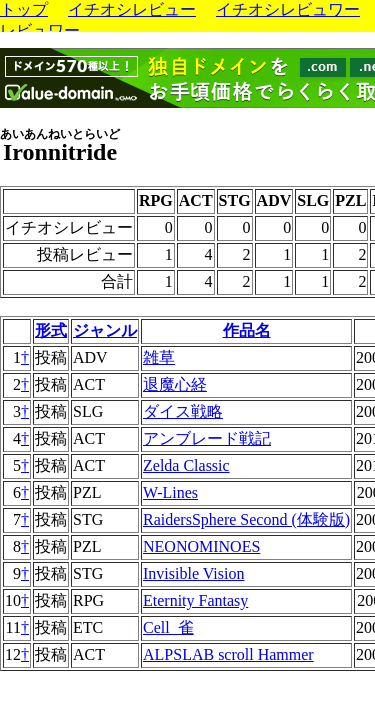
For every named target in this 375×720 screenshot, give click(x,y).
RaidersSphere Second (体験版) (246, 519)
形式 (51, 330)
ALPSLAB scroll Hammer (228, 654)
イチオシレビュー (132, 9)
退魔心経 (175, 384)
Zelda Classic (186, 465)
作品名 (247, 330)
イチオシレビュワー (288, 9)
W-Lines (170, 492)
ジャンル (105, 330)
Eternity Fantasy (195, 600)
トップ (24, 9)
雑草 (159, 357)
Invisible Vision (193, 573)
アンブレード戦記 (207, 438)
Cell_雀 (168, 627)
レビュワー (40, 30)
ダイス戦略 (183, 411)
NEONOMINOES (201, 546)
